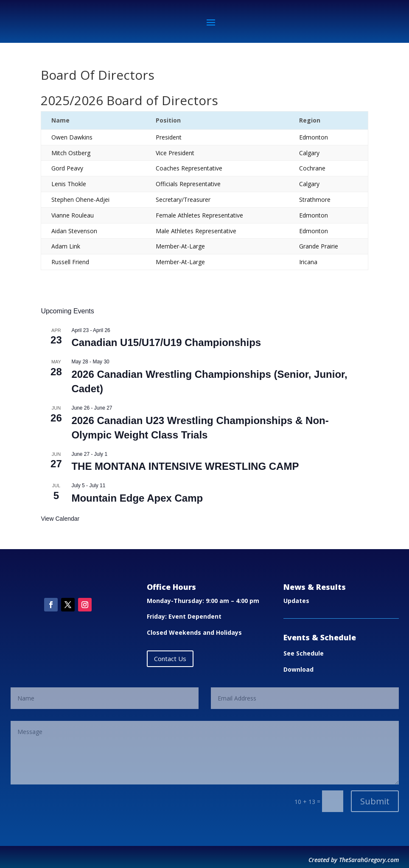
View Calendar (60, 519)
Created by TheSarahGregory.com (354, 860)
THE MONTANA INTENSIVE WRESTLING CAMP (185, 466)
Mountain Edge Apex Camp (137, 498)
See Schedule (304, 653)
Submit (375, 801)
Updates (296, 601)
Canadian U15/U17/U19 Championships (166, 342)
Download (298, 669)
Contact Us (170, 659)
